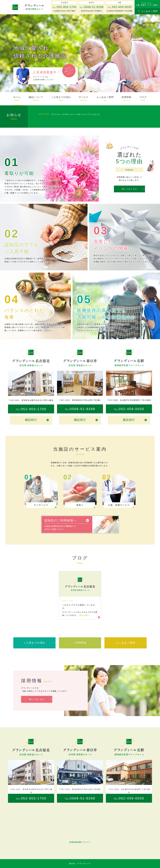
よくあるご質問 (126, 643)
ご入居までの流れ (34, 643)
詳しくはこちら (129, 189)
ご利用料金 (80, 643)
